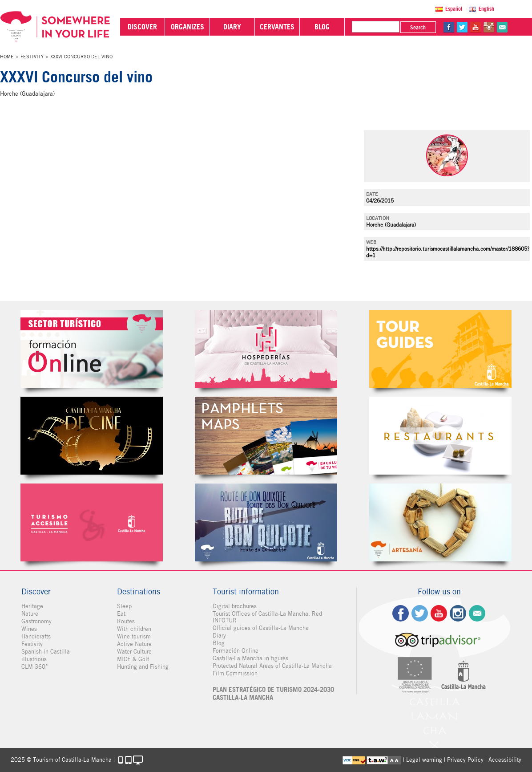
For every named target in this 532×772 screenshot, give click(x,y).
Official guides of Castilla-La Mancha (261, 628)
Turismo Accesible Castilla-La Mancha (92, 522)
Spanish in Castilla (46, 652)
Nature (30, 614)
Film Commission (235, 673)
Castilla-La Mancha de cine (92, 436)
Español (454, 9)
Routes (126, 621)
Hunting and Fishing (143, 667)
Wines (29, 629)
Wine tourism (134, 636)
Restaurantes (440, 436)
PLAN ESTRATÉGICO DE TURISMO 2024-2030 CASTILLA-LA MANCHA (273, 694)
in (489, 27)
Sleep (124, 606)
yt (476, 27)
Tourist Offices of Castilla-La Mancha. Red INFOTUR (267, 617)
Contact (477, 613)
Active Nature (134, 644)
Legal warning (424, 760)
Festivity (32, 57)
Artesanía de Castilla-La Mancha (440, 522)
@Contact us (502, 27)
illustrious (34, 659)
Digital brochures (235, 606)
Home (7, 57)
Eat (121, 614)
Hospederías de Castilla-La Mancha (266, 349)
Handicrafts (36, 636)
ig (458, 613)
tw (462, 27)
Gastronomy (36, 621)
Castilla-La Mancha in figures (250, 658)
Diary (219, 636)
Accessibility (505, 760)
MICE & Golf (133, 659)
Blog (219, 643)
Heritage (32, 606)
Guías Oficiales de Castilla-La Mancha (440, 349)
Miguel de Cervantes (266, 522)
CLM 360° (34, 667)
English (486, 9)
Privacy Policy (465, 760)
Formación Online (236, 651)
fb (449, 27)
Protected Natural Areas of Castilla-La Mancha (272, 666)
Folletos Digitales (266, 436)
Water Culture (134, 652)
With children (134, 629)
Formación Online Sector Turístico (92, 349)
